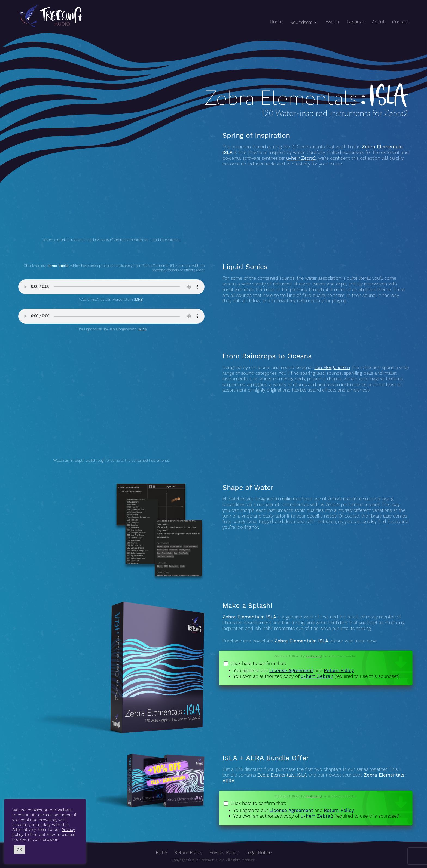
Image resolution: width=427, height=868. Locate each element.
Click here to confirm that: (316, 670)
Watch (332, 22)
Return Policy (339, 671)
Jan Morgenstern (332, 367)
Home (276, 22)
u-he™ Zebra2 (301, 158)
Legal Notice (259, 853)
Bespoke (356, 22)
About (378, 22)
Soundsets (301, 22)
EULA (162, 853)
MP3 (139, 299)
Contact (400, 22)
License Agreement (291, 671)
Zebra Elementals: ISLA (282, 775)
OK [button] (19, 850)
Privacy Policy (224, 853)
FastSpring (314, 656)
